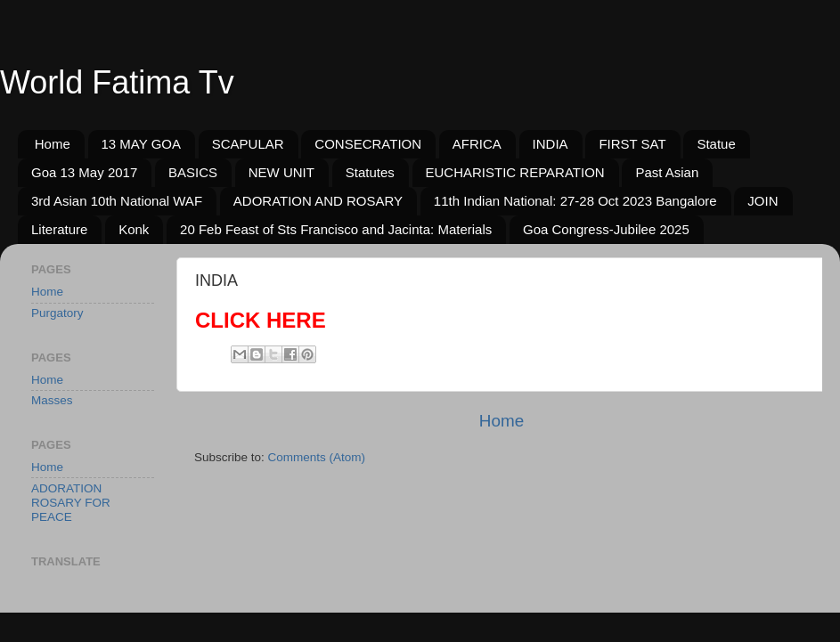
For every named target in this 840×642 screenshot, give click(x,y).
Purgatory (57, 313)
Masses (52, 400)
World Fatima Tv (117, 82)
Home (53, 144)
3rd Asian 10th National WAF (117, 201)
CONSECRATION (368, 144)
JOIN (763, 201)
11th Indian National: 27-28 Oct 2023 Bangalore (575, 201)
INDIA (550, 144)
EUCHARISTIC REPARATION (515, 172)
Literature (59, 229)
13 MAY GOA (141, 144)
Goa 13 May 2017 (84, 172)
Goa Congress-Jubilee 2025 (606, 229)
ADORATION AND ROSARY (318, 201)
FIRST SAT (632, 144)
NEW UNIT (281, 172)
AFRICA (477, 144)
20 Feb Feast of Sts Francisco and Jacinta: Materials (336, 229)
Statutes (370, 172)
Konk (134, 229)
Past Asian (667, 172)
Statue (716, 144)
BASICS (193, 172)
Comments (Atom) (317, 457)
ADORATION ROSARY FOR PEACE (71, 503)
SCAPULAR (248, 144)
